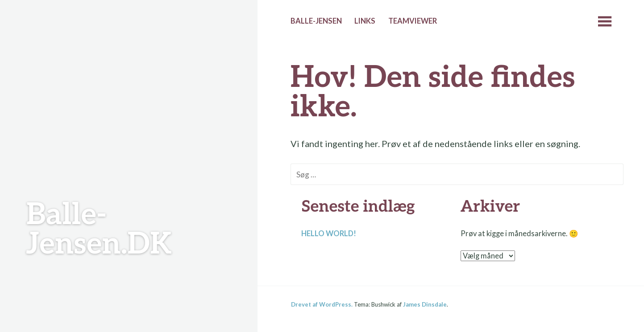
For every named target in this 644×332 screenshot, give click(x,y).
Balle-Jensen (316, 21)
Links (365, 21)
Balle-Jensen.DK (99, 230)
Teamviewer (413, 21)
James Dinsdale (425, 304)
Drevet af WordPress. (322, 304)
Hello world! (329, 234)
